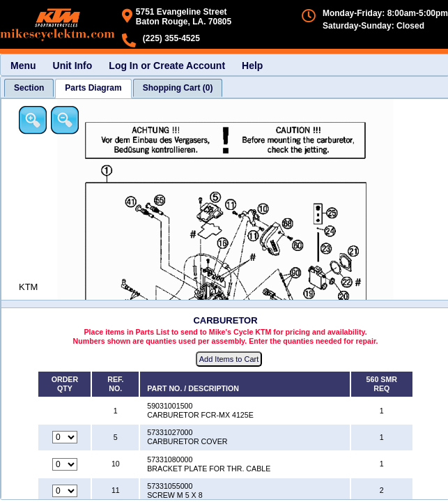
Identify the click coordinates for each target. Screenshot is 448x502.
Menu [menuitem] (23, 66)
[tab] (29, 88)
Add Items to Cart (229, 359)
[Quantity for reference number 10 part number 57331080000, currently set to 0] (65, 464)
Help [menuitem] (252, 66)
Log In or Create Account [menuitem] (167, 66)
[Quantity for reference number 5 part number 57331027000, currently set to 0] (65, 437)
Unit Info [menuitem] (73, 66)
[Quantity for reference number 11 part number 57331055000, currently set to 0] (65, 491)
